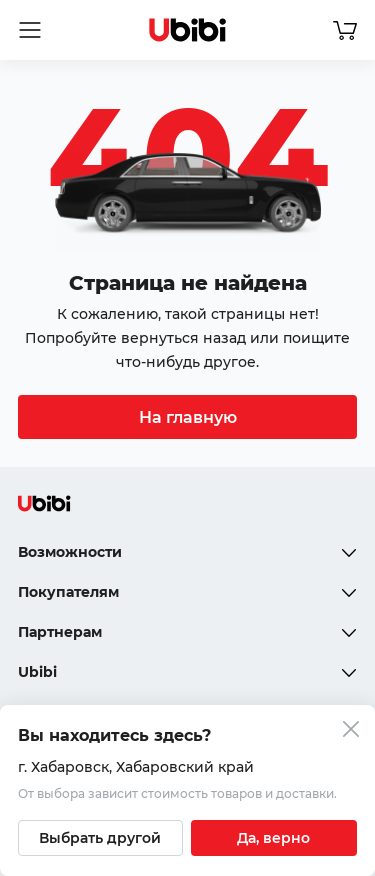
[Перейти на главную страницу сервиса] (188, 30)
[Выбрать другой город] (100, 838)
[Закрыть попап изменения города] (351, 731)
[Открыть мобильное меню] (30, 30)
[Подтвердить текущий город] (274, 838)
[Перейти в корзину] (345, 30)
